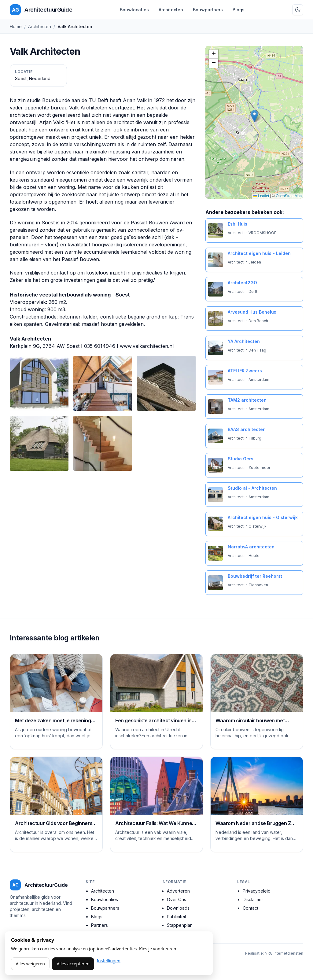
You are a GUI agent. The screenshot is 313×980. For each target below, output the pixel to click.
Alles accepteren (73, 964)
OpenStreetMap (289, 196)
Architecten (171, 10)
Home (16, 26)
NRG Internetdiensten (284, 953)
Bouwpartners (208, 10)
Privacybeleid (257, 891)
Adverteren (178, 891)
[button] (254, 116)
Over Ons (177, 899)
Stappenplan (180, 925)
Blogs (239, 10)
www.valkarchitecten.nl (147, 346)
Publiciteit (177, 917)
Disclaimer (253, 899)
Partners (99, 925)
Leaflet (261, 196)
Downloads (178, 908)
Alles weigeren (30, 964)
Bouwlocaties (134, 10)
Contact (250, 908)
